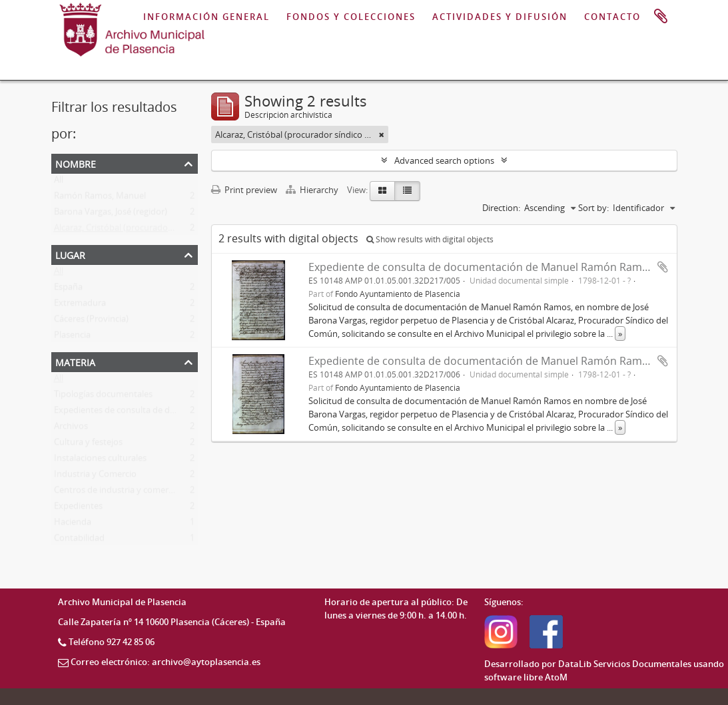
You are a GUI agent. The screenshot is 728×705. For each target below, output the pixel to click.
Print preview (244, 190)
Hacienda (73, 525)
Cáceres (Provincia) (91, 322)
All (59, 182)
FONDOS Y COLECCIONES (351, 17)
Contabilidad (79, 541)
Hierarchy (313, 190)
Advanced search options (444, 160)
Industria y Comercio (95, 477)
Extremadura (80, 306)
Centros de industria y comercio (117, 493)
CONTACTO (612, 17)
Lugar (70, 254)
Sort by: (593, 208)
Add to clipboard (663, 267)
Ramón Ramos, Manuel (100, 198)
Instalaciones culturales (100, 461)
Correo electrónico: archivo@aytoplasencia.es (166, 662)
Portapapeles (661, 17)
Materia (75, 361)
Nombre (76, 163)
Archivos (71, 429)
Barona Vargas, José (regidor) (111, 214)
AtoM (556, 677)
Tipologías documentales (103, 397)
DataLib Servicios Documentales (625, 664)
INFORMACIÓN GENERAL (206, 17)
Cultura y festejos (88, 445)
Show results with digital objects (430, 239)
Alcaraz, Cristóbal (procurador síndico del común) (151, 230)
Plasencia (72, 338)
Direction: (501, 208)
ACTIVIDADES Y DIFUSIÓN (500, 17)
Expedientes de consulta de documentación (141, 413)
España (68, 290)
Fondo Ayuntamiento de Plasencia (398, 294)
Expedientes (78, 509)
